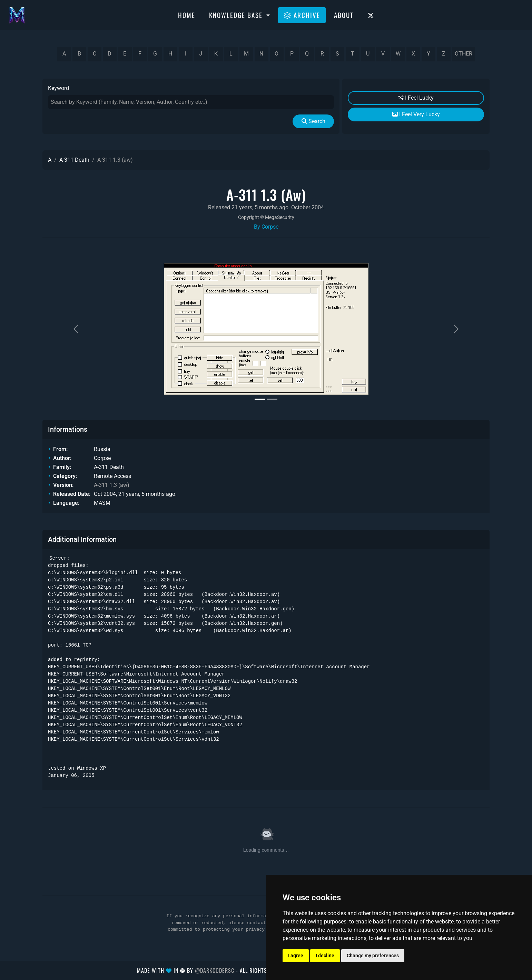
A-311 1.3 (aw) (112, 485)
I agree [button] (296, 956)
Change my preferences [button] (373, 956)
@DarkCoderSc (215, 970)
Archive (302, 15)
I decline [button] (325, 956)
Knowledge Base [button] (237, 15)
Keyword (58, 88)
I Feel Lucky (416, 98)
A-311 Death (74, 160)
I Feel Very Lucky (416, 114)
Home (187, 15)
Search (313, 121)
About (344, 15)
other (464, 54)
